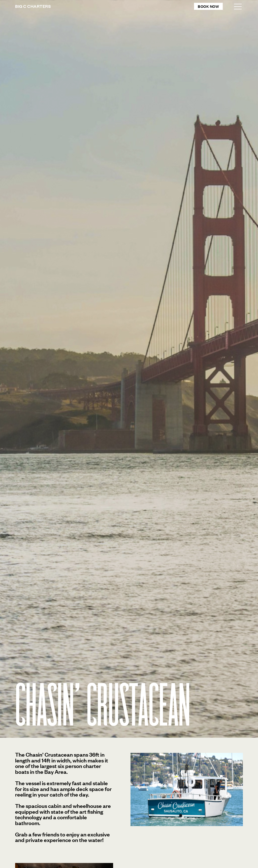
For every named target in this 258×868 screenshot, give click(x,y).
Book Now (208, 6)
